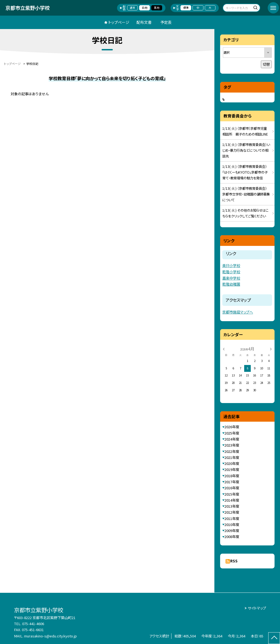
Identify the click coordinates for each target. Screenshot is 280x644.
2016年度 (232, 488)
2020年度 (232, 463)
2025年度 (232, 433)
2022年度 (232, 451)
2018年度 (232, 476)
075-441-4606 (33, 624)
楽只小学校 (231, 265)
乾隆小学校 (231, 272)
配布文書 (144, 22)
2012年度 (232, 512)
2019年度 (232, 469)
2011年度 (232, 518)
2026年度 (232, 427)
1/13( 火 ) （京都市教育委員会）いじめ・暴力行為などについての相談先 (246, 150)
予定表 (166, 22)
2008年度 (232, 537)
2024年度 (232, 439)
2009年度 (232, 531)
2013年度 (232, 506)
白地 (145, 8)
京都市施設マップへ (238, 312)
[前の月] (224, 349)
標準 (186, 8)
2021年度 (232, 457)
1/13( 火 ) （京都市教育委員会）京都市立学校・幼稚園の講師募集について (246, 194)
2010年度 (232, 524)
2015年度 (232, 494)
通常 (132, 8)
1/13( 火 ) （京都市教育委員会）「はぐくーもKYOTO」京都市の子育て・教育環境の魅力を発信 (245, 172)
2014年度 (232, 500)
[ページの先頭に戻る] (274, 638)
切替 (266, 64)
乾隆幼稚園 (231, 284)
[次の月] (271, 349)
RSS (234, 561)
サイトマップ (257, 608)
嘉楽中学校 (231, 278)
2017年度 (232, 482)
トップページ (119, 22)
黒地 (157, 8)
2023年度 (232, 445)
